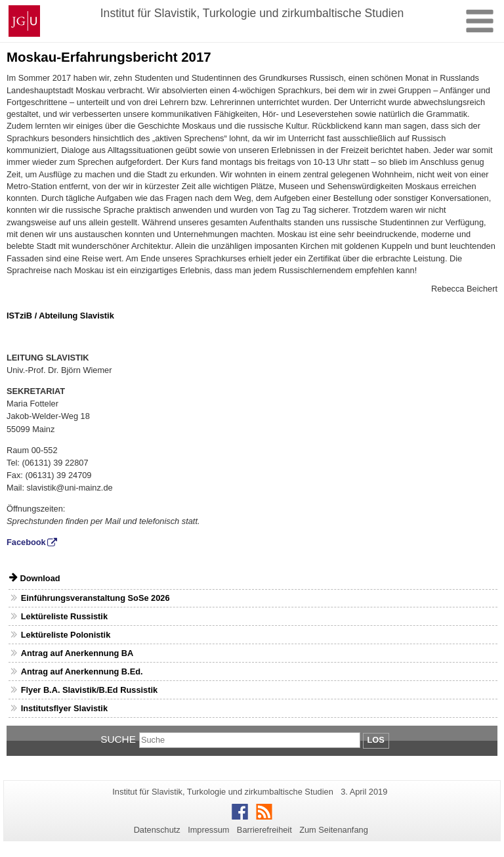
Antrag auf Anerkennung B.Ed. (82, 671)
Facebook (26, 542)
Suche (118, 739)
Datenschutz (157, 830)
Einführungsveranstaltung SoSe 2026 (95, 598)
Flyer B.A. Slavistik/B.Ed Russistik (89, 690)
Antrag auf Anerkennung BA (77, 653)
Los (376, 740)
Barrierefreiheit (264, 830)
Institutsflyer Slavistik (64, 708)
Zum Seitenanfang (334, 830)
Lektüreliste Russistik (64, 616)
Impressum (208, 830)
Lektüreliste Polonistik (66, 635)
